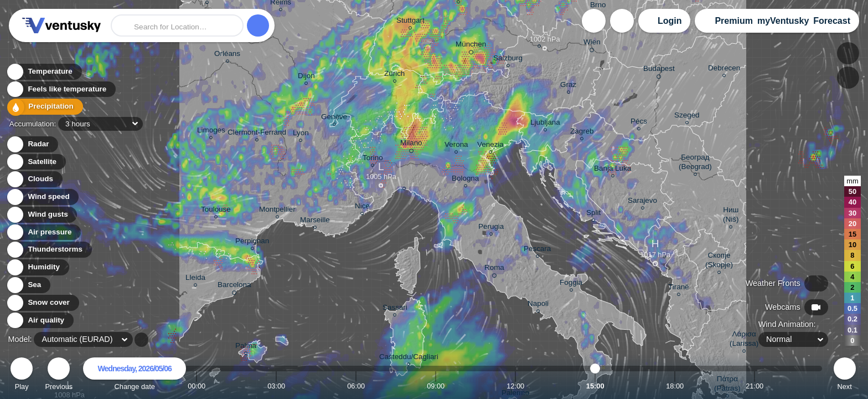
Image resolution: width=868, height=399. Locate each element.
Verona (456, 146)
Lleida (195, 279)
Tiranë (679, 288)
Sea (28, 285)
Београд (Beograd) (695, 163)
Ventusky (60, 25)
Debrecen (724, 70)
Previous (59, 375)
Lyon (301, 134)
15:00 (595, 386)
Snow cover (42, 303)
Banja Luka (613, 170)
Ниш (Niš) (731, 216)
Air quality (40, 321)
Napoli (538, 305)
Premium (733, 21)
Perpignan (252, 242)
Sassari (395, 309)
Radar (32, 144)
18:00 (675, 386)
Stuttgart (410, 22)
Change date (135, 375)
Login (670, 21)
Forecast (832, 21)
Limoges (211, 132)
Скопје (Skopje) (719, 262)
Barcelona (234, 287)
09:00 (436, 386)
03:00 (276, 386)
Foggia (571, 284)
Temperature (44, 72)
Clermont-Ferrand (257, 134)
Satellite (36, 162)
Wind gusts (42, 215)
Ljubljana (545, 124)
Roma (494, 269)
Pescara (537, 250)
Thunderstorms (49, 250)
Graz (568, 86)
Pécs (639, 123)
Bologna (465, 180)
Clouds (34, 179)
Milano (411, 145)
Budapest (659, 70)
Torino (373, 159)
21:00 (755, 386)
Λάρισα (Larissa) (744, 340)
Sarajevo (642, 202)
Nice (362, 208)
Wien (592, 44)
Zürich (394, 75)
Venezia (490, 146)
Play (22, 375)
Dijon (306, 77)
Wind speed (42, 197)
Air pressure (43, 232)
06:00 (356, 386)
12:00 (515, 386)
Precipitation (44, 107)
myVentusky (783, 21)
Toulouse (216, 211)
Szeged (687, 117)
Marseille (315, 221)
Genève (334, 118)
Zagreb (582, 133)
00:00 (197, 386)
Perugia (491, 228)
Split (593, 214)
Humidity (37, 267)
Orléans (227, 55)
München (471, 46)
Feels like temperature (61, 89)
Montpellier (277, 211)
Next (845, 375)
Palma (246, 347)
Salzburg (508, 60)
